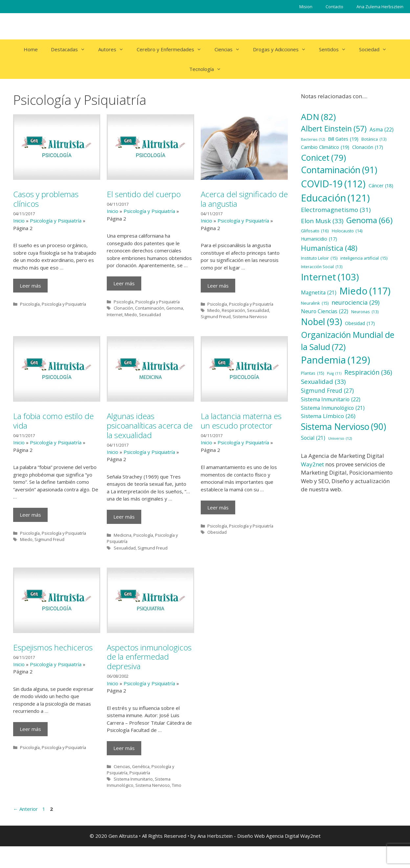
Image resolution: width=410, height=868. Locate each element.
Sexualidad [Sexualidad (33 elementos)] (323, 382)
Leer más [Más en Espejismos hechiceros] (30, 729)
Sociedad (376, 49)
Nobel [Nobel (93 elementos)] (321, 322)
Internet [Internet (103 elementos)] (330, 277)
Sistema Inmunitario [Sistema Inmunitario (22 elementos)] (331, 400)
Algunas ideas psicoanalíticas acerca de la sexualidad (150, 425)
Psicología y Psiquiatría (56, 221)
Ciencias (230, 49)
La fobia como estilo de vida (53, 421)
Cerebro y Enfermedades (172, 49)
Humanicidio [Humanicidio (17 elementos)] (319, 239)
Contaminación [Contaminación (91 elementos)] (339, 170)
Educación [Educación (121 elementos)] (335, 198)
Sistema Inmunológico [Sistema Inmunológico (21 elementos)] (333, 408)
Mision (306, 7)
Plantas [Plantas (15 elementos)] (312, 373)
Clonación (123, 308)
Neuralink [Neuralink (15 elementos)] (315, 303)
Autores (114, 49)
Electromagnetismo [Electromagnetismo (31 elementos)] (336, 210)
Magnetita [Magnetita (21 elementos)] (319, 293)
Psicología (30, 304)
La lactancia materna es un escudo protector (241, 421)
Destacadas (71, 49)
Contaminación (150, 308)
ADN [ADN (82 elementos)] (318, 117)
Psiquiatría (140, 773)
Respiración (233, 310)
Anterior (25, 809)
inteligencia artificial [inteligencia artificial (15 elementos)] (364, 258)
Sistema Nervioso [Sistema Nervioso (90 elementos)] (343, 427)
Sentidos (336, 49)
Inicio (19, 221)
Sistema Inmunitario (133, 779)
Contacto (334, 7)
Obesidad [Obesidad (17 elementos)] (360, 324)
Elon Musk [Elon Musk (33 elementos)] (322, 221)
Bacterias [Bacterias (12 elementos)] (313, 140)
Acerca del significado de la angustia (244, 199)
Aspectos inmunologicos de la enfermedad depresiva (149, 657)
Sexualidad (150, 315)
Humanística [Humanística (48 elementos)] (329, 248)
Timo (177, 785)
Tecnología (208, 69)
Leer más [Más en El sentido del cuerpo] (124, 283)
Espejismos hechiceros (53, 647)
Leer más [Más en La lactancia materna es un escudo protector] (218, 507)
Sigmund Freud (216, 317)
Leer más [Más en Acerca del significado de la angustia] (218, 286)
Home (31, 49)
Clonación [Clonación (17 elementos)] (368, 147)
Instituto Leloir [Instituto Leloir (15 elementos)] (319, 258)
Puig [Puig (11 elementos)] (334, 373)
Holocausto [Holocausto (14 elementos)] (347, 231)
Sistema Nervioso (250, 317)
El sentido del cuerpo (144, 194)
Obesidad (217, 532)
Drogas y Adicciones (283, 49)
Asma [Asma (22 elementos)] (382, 130)
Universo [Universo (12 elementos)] (340, 439)
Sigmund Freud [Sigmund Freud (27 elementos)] (327, 390)
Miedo (131, 315)
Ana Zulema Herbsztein (380, 7)
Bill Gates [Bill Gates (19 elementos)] (343, 139)
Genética (141, 766)
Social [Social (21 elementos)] (313, 438)
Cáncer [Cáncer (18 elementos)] (381, 186)
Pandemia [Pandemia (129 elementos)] (336, 360)
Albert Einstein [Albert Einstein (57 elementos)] (334, 129)
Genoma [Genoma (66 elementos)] (369, 220)
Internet (115, 315)
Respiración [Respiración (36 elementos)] (368, 372)
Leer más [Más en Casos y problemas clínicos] (30, 286)
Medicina (123, 535)
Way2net (312, 464)
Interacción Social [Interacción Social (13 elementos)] (322, 267)
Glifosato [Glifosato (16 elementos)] (315, 231)
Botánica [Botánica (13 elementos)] (374, 139)
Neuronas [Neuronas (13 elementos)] (365, 312)
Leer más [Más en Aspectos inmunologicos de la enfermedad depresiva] (124, 748)
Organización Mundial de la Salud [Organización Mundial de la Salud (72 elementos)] (348, 341)
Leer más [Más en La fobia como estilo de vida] (30, 515)
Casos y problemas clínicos (46, 199)
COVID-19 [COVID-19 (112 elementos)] (333, 184)
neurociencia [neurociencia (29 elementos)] (355, 303)
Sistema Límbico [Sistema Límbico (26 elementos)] (328, 416)
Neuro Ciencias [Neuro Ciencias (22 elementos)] (325, 312)
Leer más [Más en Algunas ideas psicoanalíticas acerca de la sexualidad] (124, 517)
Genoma (175, 308)
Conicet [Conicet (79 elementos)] (323, 157)
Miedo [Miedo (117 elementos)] (365, 291)
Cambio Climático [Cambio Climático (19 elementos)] (325, 147)
